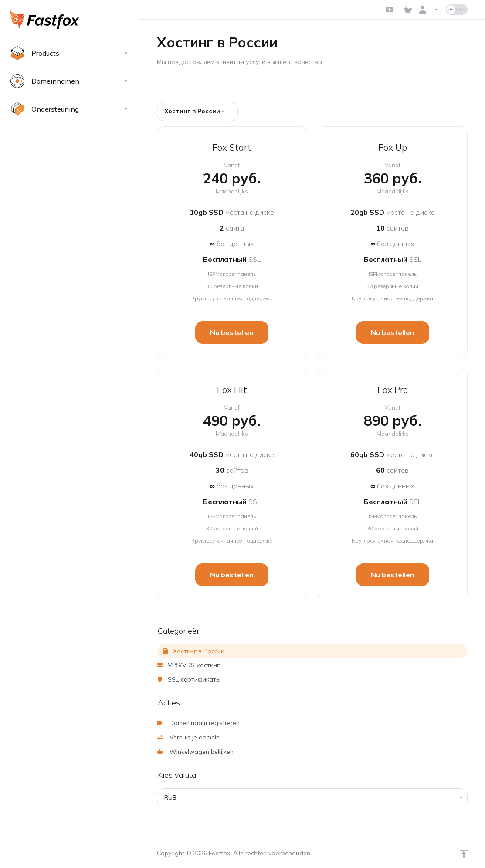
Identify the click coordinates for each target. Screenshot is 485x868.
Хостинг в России (193, 651)
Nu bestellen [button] (232, 332)
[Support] (70, 109)
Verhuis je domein (188, 737)
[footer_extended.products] (70, 53)
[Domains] (70, 81)
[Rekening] (429, 10)
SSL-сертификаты (189, 679)
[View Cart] (408, 10)
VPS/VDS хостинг (188, 665)
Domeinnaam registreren (198, 723)
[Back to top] (464, 854)
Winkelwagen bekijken (195, 752)
